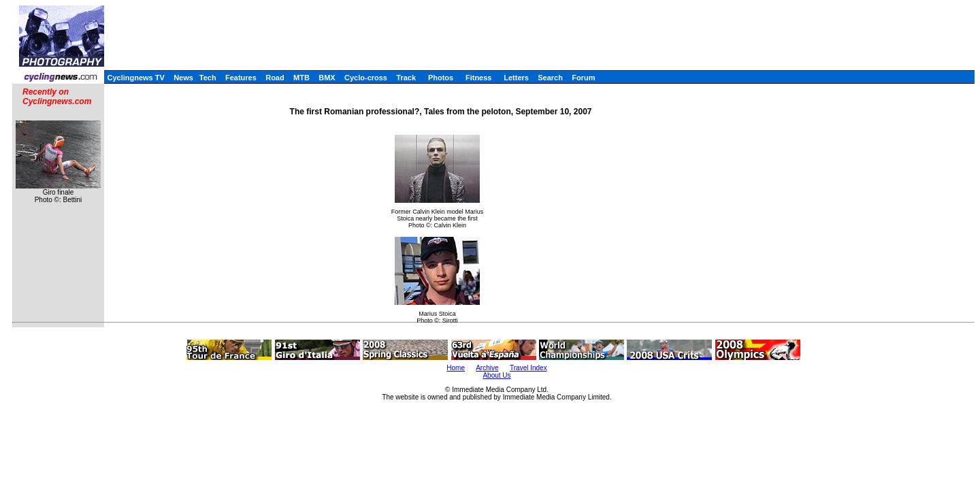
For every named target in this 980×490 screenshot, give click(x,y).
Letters (516, 78)
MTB (301, 78)
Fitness (479, 78)
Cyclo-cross (366, 78)
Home (456, 368)
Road (275, 78)
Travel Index (528, 368)
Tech (208, 78)
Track (406, 78)
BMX (327, 78)
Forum (583, 78)
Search (550, 78)
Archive (487, 368)
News (183, 78)
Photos (441, 78)
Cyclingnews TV (135, 78)
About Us (496, 375)
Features (241, 78)
